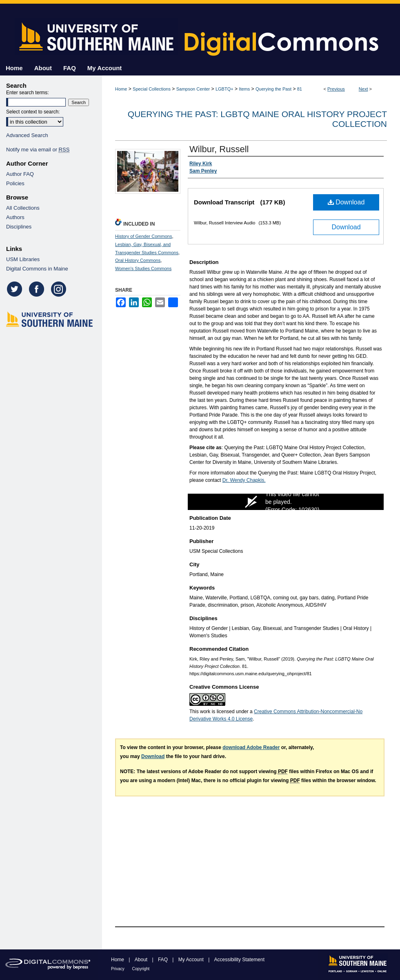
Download (346, 202)
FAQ (163, 960)
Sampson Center (193, 89)
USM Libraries (23, 259)
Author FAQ (20, 174)
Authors (15, 217)
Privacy (118, 969)
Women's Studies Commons (143, 268)
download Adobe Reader (251, 747)
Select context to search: (33, 112)
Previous (336, 89)
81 (300, 89)
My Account (192, 960)
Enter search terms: (28, 93)
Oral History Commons (138, 260)
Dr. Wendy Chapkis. (244, 480)
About (142, 960)
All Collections (23, 208)
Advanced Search (27, 135)
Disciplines (19, 227)
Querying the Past (273, 89)
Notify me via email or (38, 150)
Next (363, 89)
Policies (15, 183)
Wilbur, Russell (219, 149)
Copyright (141, 969)
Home (121, 89)
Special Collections (152, 89)
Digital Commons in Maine (37, 269)
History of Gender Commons (143, 236)
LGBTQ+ (224, 89)
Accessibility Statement (239, 960)
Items (244, 89)
